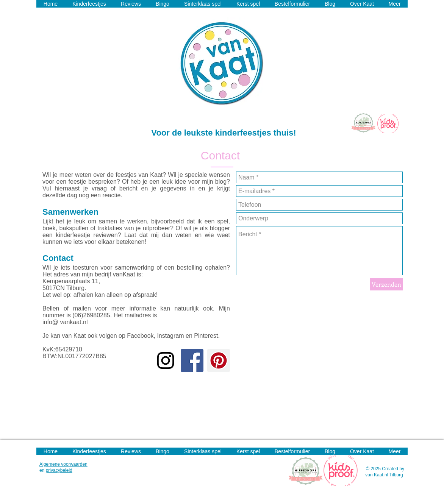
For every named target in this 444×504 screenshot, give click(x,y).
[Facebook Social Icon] (192, 360)
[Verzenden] (386, 284)
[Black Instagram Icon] (166, 360)
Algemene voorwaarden (63, 464)
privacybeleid (59, 470)
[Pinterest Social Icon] (219, 360)
